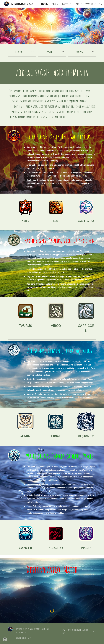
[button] (101, 4)
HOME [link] (45, 4)
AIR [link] (77, 4)
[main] (22, 52)
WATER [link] (89, 4)
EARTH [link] (66, 4)
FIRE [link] (54, 4)
